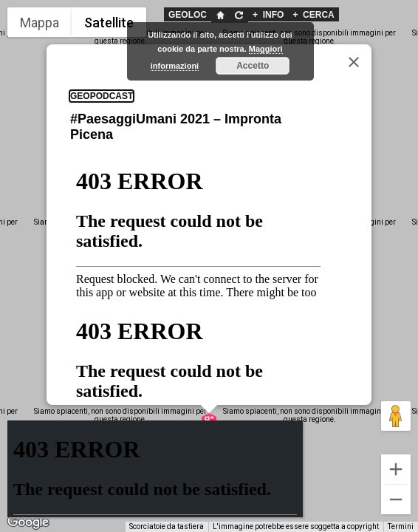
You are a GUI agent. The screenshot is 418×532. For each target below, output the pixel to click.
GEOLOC (188, 15)
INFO (268, 15)
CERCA (313, 15)
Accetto (253, 66)
